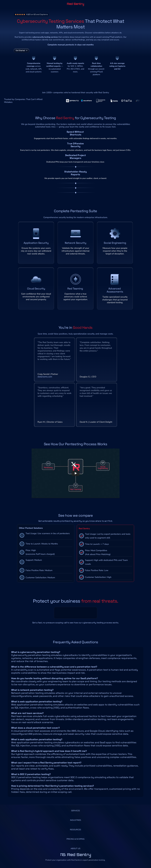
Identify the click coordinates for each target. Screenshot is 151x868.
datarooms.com (45, 380)
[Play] (76, 479)
